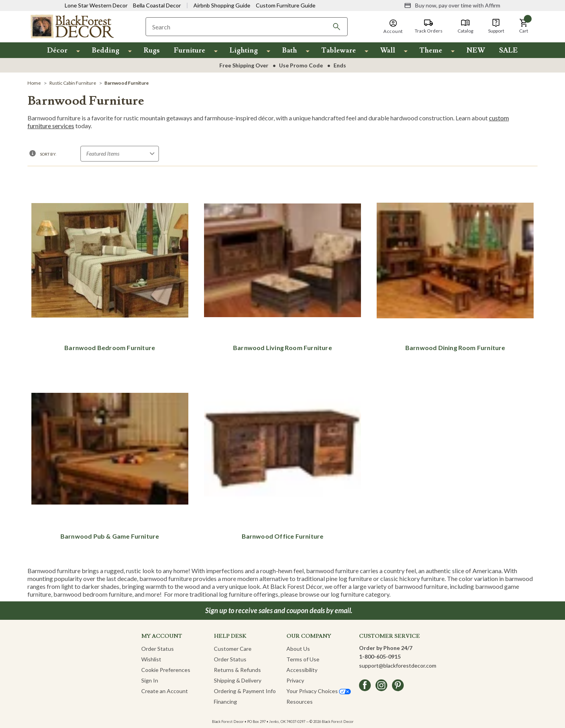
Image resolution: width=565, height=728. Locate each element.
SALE (508, 50)
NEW (476, 50)
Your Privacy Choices (319, 691)
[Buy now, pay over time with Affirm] (452, 5)
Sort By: (48, 154)
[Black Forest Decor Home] (72, 26)
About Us (298, 649)
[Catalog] (465, 26)
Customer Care (233, 649)
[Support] (496, 26)
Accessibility (302, 670)
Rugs (152, 50)
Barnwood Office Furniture (283, 536)
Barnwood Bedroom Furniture (110, 348)
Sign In (150, 680)
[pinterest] (398, 685)
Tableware (339, 50)
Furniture (190, 50)
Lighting (244, 50)
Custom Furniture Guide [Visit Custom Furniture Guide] (286, 5)
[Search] (337, 27)
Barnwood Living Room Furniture (282, 348)
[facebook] (365, 685)
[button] (524, 26)
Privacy (295, 680)
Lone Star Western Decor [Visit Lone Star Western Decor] (96, 5)
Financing (225, 702)
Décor (57, 50)
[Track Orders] (429, 26)
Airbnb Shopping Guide (222, 5)
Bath (290, 50)
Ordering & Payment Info (245, 691)
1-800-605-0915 (380, 656)
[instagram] (381, 685)
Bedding (106, 50)
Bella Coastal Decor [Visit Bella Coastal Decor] (157, 5)
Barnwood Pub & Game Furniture (110, 536)
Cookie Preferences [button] (166, 670)
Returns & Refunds (237, 670)
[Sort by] (120, 154)
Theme (431, 50)
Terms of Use (303, 659)
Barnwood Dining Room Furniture (455, 348)
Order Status (158, 649)
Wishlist (151, 659)
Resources (300, 702)
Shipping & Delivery (238, 680)
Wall (388, 50)
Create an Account (165, 691)
